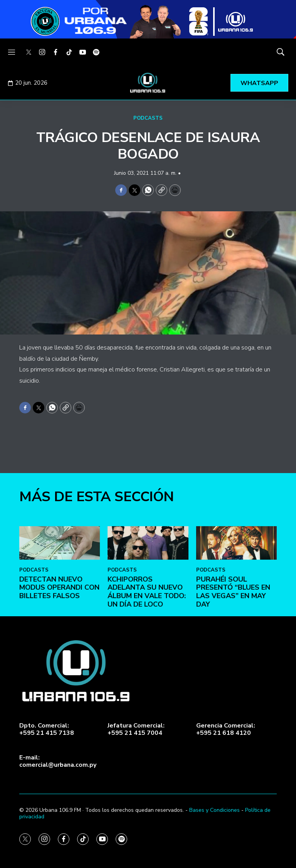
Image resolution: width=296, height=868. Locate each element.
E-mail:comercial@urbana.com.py (58, 761)
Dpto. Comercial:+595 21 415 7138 (47, 729)
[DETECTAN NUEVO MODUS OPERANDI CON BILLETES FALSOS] (60, 605)
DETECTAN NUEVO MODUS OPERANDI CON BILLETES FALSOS (59, 650)
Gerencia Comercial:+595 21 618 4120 (226, 729)
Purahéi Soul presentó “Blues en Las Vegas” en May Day (233, 654)
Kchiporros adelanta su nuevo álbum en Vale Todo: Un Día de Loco (147, 654)
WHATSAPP (259, 83)
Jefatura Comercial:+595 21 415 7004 (136, 729)
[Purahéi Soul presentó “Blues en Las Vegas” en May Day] (236, 605)
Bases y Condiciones (214, 810)
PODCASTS (148, 118)
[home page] (148, 83)
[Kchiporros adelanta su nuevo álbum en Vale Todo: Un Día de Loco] (148, 605)
